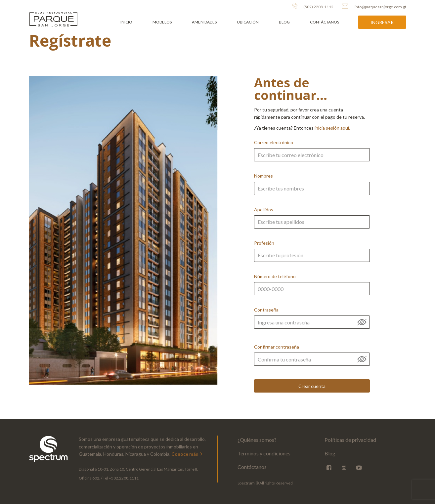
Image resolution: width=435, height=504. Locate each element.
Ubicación (248, 22)
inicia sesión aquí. (332, 128)
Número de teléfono (312, 290)
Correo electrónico (312, 156)
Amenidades (204, 22)
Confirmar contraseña (312, 360)
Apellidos (312, 223)
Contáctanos (325, 22)
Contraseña (312, 325)
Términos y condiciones (264, 453)
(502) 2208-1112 (313, 6)
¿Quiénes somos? (257, 440)
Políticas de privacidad (350, 440)
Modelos (162, 22)
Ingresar (382, 22)
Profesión (312, 256)
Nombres (312, 189)
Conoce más (187, 454)
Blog (284, 22)
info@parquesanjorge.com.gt (374, 6)
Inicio (126, 22)
